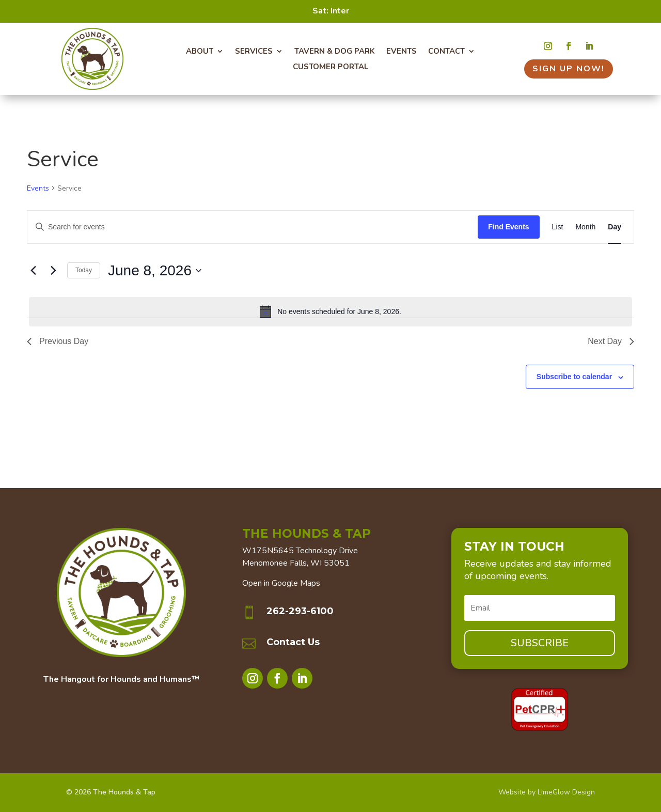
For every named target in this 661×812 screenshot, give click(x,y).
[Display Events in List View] (558, 227)
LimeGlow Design (566, 792)
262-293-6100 (300, 611)
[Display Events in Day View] (615, 227)
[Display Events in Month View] (585, 227)
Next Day (611, 341)
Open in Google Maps (281, 583)
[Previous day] (33, 271)
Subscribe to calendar (574, 377)
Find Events (508, 227)
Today (84, 270)
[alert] (330, 311)
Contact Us (293, 642)
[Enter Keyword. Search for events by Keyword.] (253, 227)
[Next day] (53, 271)
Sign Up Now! (569, 69)
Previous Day (58, 341)
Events (38, 188)
